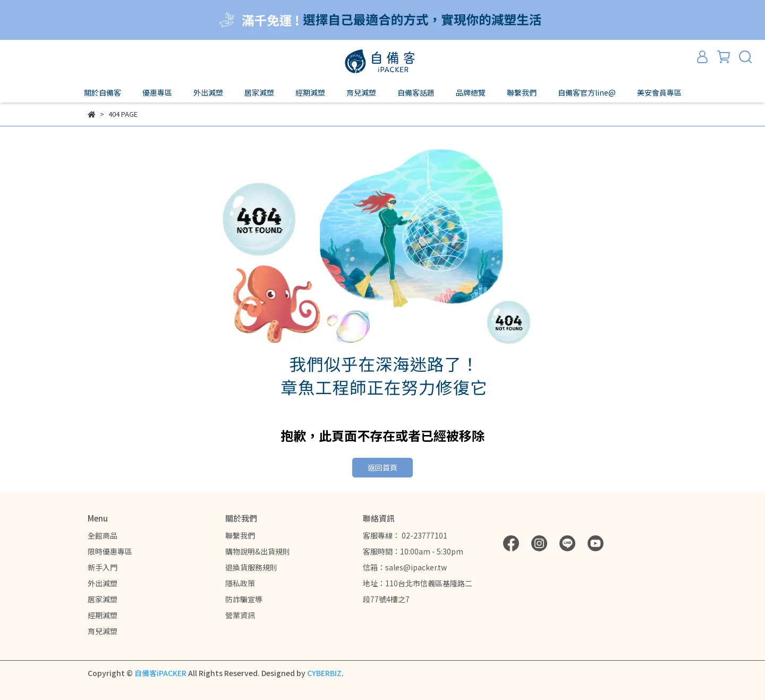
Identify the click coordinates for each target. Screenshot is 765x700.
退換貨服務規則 (251, 567)
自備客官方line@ (587, 92)
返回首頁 (382, 467)
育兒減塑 (103, 631)
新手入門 (103, 567)
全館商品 (103, 535)
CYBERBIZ (324, 673)
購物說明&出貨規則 (258, 551)
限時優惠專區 (110, 551)
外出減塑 (103, 583)
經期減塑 (103, 615)
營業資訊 (240, 615)
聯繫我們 (240, 535)
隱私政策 (240, 583)
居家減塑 (103, 599)
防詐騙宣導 (244, 599)
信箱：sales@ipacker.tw (405, 567)
